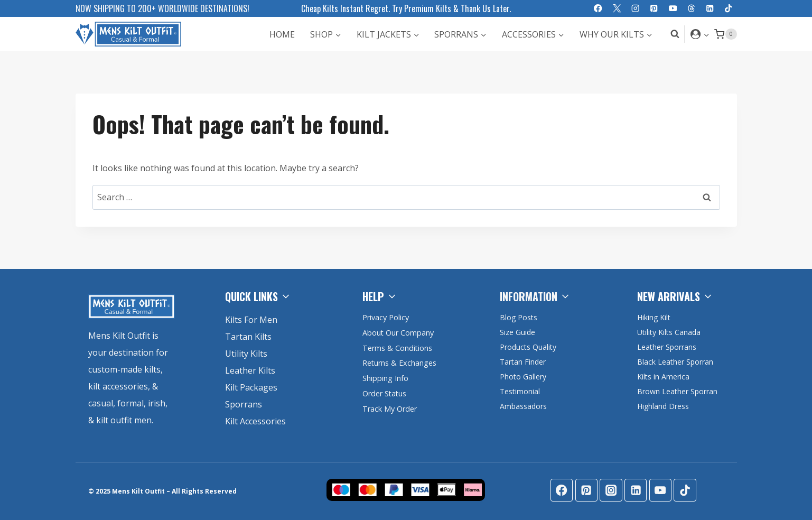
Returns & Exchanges (400, 363)
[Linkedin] (710, 9)
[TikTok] (729, 9)
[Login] (700, 34)
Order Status (385, 393)
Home (282, 34)
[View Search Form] (672, 34)
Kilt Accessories (255, 421)
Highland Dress (663, 406)
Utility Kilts (246, 354)
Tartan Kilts (248, 337)
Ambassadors (523, 406)
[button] (706, 34)
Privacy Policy (386, 317)
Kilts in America (663, 377)
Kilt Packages (251, 387)
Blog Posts (519, 317)
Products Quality (528, 347)
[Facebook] (598, 9)
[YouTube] (673, 9)
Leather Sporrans (667, 347)
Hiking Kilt (654, 317)
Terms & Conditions (398, 348)
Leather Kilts (250, 370)
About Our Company (398, 333)
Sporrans (244, 404)
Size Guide (517, 332)
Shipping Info (385, 378)
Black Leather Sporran (675, 362)
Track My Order (390, 409)
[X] (617, 9)
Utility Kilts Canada (669, 332)
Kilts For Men (251, 320)
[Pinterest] (654, 9)
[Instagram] (635, 9)
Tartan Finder (523, 362)
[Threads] (691, 9)
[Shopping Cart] (725, 34)
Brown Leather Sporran (677, 391)
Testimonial (520, 391)
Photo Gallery (523, 377)
